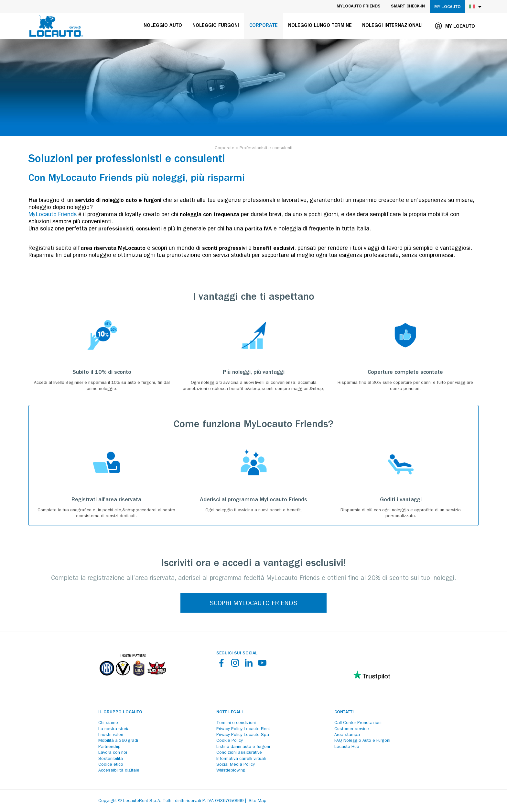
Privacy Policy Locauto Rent (243, 729)
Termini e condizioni (236, 723)
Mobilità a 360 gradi (118, 741)
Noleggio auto (163, 26)
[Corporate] (225, 148)
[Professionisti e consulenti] (266, 148)
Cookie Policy (230, 741)
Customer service (352, 729)
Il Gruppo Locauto (120, 712)
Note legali (230, 712)
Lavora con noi (113, 753)
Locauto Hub (347, 747)
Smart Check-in (408, 6)
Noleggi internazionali (392, 26)
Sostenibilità (111, 759)
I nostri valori (111, 735)
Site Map (258, 801)
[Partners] (133, 681)
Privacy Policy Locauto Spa (243, 735)
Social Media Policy (236, 765)
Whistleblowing (231, 771)
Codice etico (111, 765)
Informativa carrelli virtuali (241, 759)
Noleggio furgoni (216, 26)
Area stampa (347, 735)
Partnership (109, 747)
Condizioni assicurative (239, 753)
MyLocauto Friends (359, 6)
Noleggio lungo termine (320, 26)
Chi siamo (108, 723)
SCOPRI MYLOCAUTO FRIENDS (253, 604)
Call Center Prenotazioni (358, 723)
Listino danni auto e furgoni (243, 747)
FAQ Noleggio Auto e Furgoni (362, 741)
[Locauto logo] (56, 26)
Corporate (264, 26)
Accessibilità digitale (119, 771)
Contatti (344, 712)
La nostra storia (114, 729)
